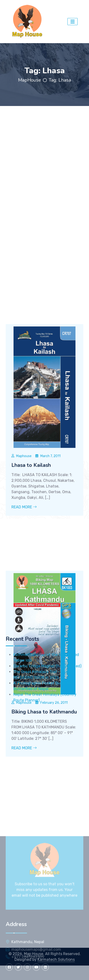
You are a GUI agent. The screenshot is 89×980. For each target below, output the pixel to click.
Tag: (60, 80)
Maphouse (24, 517)
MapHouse (30, 80)
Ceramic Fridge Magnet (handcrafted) (47, 708)
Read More (24, 568)
